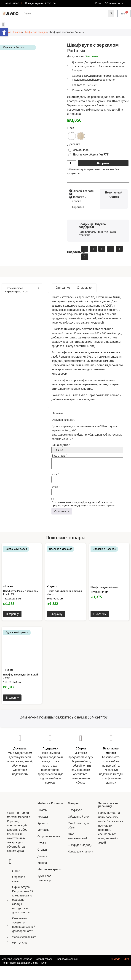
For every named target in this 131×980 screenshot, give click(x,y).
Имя (55, 474)
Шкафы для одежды (35, 32)
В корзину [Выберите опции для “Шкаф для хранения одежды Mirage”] (56, 614)
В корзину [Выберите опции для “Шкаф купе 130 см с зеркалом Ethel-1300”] (12, 614)
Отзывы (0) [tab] (85, 288)
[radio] (72, 136)
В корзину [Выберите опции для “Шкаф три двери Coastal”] (100, 614)
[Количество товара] (72, 163)
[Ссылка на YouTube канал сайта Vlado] (10, 862)
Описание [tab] (63, 288)
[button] (3, 24)
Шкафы (17, 32)
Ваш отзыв (59, 456)
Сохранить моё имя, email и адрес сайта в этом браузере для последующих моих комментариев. (83, 504)
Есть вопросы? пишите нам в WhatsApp (97, 233)
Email (56, 487)
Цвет (71, 128)
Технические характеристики (16, 290)
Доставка (74, 144)
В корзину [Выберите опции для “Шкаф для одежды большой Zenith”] (12, 698)
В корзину (103, 163)
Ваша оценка (61, 445)
